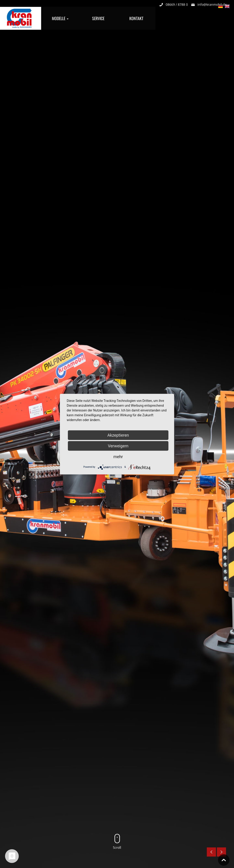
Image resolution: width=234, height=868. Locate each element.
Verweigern (118, 446)
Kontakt (136, 18)
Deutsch (221, 7)
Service (98, 18)
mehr (118, 456)
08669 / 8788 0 (177, 4)
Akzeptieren (118, 435)
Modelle (60, 18)
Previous (211, 852)
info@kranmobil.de (212, 4)
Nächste (221, 852)
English (227, 7)
